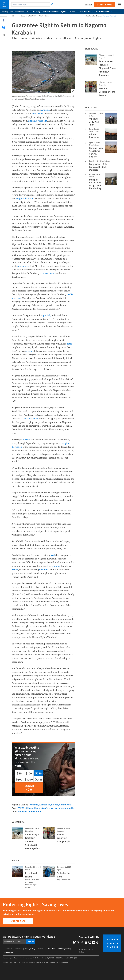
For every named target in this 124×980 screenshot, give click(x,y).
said (53, 555)
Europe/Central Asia (61, 805)
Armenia (45, 110)
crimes (15, 570)
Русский (113, 16)
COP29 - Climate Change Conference (36, 808)
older (69, 344)
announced (24, 266)
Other (38, 779)
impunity (56, 566)
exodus (30, 351)
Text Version (8, 953)
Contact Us (8, 949)
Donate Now (105, 4)
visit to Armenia (48, 273)
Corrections (18, 949)
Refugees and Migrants (30, 811)
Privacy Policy (30, 949)
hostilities (44, 570)
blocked (27, 440)
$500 (19, 779)
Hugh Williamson (25, 199)
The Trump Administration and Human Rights (50, 12)
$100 (29, 773)
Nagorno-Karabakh (38, 121)
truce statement (31, 419)
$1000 (29, 779)
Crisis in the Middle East (20, 12)
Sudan (74, 12)
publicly (47, 315)
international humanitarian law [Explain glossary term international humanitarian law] (27, 705)
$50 (19, 773)
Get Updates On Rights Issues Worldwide (29, 936)
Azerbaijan (45, 805)
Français (106, 16)
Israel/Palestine (87, 12)
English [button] (89, 4)
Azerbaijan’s (37, 114)
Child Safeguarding (64, 949)
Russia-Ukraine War (104, 12)
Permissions (42, 949)
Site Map (52, 949)
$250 (38, 773)
